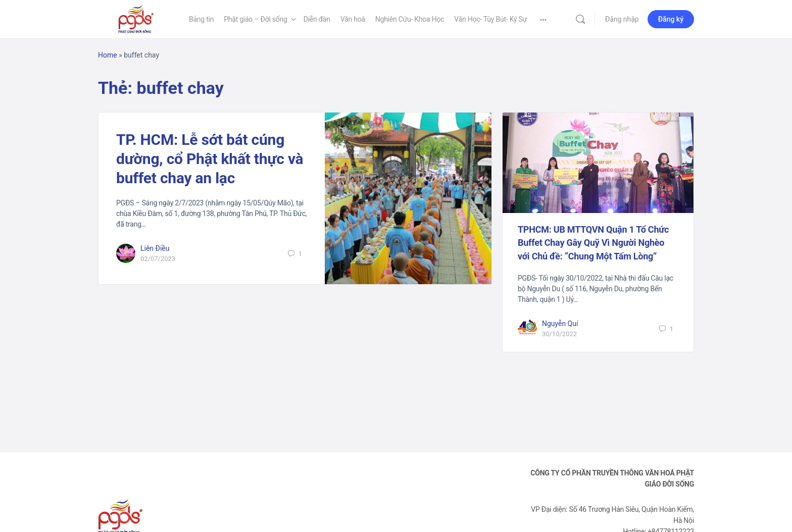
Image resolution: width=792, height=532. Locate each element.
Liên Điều (155, 248)
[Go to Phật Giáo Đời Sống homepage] (136, 18)
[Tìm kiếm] (580, 19)
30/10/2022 (559, 334)
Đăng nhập (622, 19)
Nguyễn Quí (560, 324)
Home (108, 55)
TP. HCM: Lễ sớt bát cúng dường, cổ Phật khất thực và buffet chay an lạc (210, 159)
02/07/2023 (158, 259)
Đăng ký (671, 19)
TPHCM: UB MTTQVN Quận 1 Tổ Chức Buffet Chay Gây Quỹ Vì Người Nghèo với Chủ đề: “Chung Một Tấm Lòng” (593, 243)
